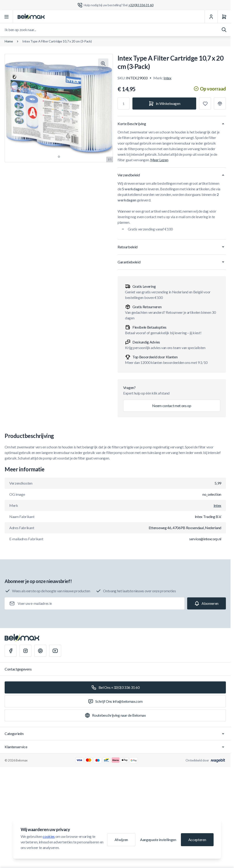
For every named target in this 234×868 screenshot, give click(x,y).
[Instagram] (26, 651)
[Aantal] (124, 104)
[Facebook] (11, 651)
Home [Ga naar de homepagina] (9, 41)
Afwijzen (121, 840)
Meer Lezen (159, 160)
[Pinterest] (40, 651)
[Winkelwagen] (224, 17)
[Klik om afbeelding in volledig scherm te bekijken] (103, 64)
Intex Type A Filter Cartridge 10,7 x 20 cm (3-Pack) (57, 41)
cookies (49, 836)
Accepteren (197, 840)
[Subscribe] (207, 603)
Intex (167, 78)
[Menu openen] (6, 17)
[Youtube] (55, 651)
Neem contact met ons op (172, 406)
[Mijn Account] (211, 17)
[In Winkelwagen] (164, 104)
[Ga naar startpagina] (31, 17)
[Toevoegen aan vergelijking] (220, 104)
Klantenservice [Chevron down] (115, 747)
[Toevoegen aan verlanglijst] (205, 104)
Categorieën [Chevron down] (115, 734)
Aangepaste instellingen (158, 840)
